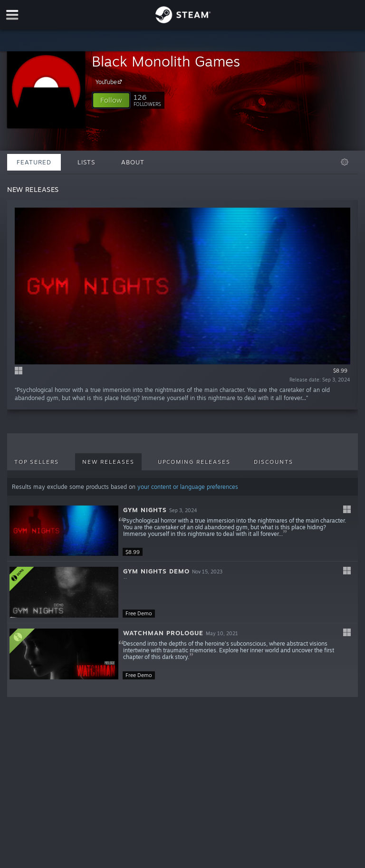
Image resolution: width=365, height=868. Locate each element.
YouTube (110, 82)
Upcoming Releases (194, 462)
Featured (34, 162)
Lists (86, 162)
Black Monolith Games (166, 61)
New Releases (108, 462)
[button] (111, 100)
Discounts (274, 462)
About (133, 162)
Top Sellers (37, 462)
